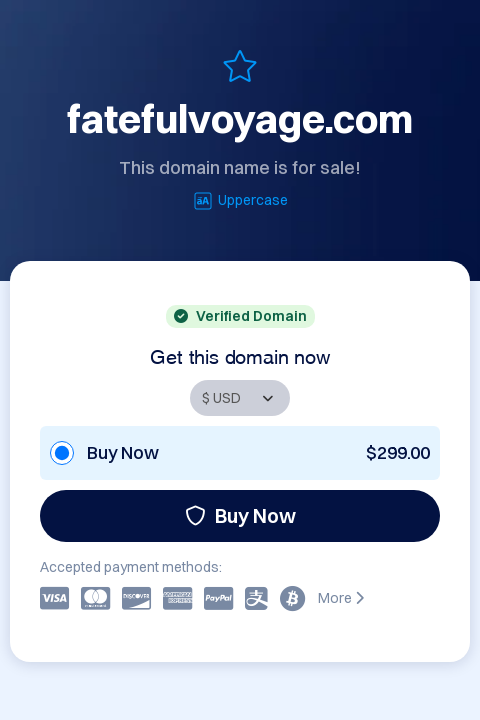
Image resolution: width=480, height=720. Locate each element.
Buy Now (240, 515)
